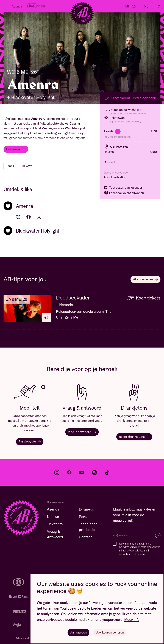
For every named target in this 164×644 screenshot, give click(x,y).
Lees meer (16, 149)
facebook (69, 472)
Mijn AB (130, 6)
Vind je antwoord (82, 432)
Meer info (132, 620)
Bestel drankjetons (134, 437)
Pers (83, 517)
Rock (10, 166)
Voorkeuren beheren (110, 632)
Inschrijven (158, 535)
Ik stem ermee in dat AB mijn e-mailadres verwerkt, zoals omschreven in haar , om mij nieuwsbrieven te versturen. (139, 549)
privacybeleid (134, 551)
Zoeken (159, 7)
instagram (57, 472)
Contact (85, 537)
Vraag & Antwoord (55, 534)
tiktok (107, 472)
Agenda (17, 6)
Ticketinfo (55, 524)
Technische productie (88, 527)
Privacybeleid (23, 638)
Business (86, 509)
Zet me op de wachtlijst (122, 110)
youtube (82, 472)
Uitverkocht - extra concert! (130, 98)
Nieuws (53, 517)
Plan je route (30, 441)
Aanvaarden (78, 632)
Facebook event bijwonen (124, 193)
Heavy (27, 166)
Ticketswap (114, 118)
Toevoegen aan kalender (123, 187)
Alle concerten (145, 279)
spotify (94, 472)
